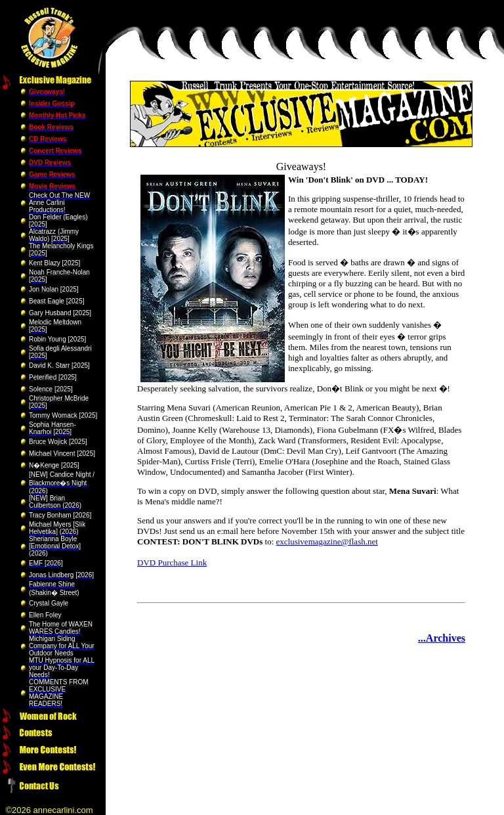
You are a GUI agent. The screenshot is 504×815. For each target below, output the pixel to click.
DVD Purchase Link (172, 562)
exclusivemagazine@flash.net (327, 541)
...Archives (442, 638)
